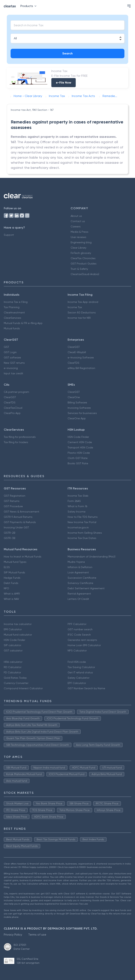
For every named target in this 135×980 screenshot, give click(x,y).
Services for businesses (82, 413)
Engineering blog (81, 242)
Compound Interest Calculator (23, 688)
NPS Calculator (77, 650)
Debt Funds (11, 583)
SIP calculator (12, 645)
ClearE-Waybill (77, 352)
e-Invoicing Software (81, 357)
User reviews (78, 237)
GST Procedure (13, 506)
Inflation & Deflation (80, 567)
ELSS (7, 567)
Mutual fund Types (15, 562)
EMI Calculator (13, 629)
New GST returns (14, 363)
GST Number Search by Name (86, 688)
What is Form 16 (77, 506)
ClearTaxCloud (13, 408)
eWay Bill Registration (81, 368)
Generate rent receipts (82, 640)
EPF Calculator (77, 683)
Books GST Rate (78, 463)
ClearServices (12, 318)
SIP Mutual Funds (14, 572)
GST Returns (12, 501)
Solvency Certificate (80, 583)
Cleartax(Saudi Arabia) (85, 274)
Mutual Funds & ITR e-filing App (23, 323)
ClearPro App (12, 413)
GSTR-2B (10, 533)
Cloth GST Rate (78, 458)
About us (76, 216)
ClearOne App (77, 418)
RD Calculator (13, 667)
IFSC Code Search (79, 635)
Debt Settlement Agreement (86, 588)
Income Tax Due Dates (82, 538)
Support (9, 235)
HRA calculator (13, 662)
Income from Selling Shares (85, 533)
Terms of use (37, 935)
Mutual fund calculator (18, 635)
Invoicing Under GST (16, 527)
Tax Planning (12, 307)
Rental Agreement (79, 594)
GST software (12, 357)
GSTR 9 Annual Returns (18, 517)
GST (6, 347)
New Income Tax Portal (82, 522)
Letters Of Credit (78, 599)
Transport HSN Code (80, 447)
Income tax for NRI (79, 318)
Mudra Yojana (76, 562)
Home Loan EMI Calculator (84, 645)
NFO (6, 588)
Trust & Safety (79, 269)
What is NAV (11, 599)
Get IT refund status (80, 672)
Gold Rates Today (15, 678)
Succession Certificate (82, 578)
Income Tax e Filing (16, 302)
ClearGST (74, 347)
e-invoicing (11, 368)
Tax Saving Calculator (81, 667)
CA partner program (16, 392)
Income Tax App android (83, 302)
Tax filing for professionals (20, 437)
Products (29, 6)
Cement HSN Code (80, 442)
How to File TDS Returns (83, 517)
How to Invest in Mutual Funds (23, 557)
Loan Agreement (78, 572)
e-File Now (64, 83)
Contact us (78, 221)
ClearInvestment (14, 312)
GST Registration (15, 496)
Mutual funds (12, 328)
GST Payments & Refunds (20, 522)
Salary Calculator (78, 678)
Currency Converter (16, 683)
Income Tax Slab (78, 496)
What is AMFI (12, 594)
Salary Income (77, 512)
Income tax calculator (18, 624)
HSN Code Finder (78, 437)
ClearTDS (73, 363)
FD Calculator (12, 672)
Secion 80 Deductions (82, 312)
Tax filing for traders (16, 442)
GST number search (80, 629)
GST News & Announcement (22, 512)
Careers (76, 226)
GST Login (10, 352)
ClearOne (74, 397)
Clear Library (78, 248)
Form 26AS (74, 501)
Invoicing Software (79, 408)
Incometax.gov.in (78, 527)
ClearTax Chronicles (83, 258)
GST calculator (13, 650)
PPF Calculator (77, 624)
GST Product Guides (84, 264)
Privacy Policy (13, 935)
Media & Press (79, 232)
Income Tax (75, 307)
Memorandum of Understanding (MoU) (91, 557)
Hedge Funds (12, 578)
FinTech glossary (81, 253)
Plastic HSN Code (79, 453)
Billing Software (77, 402)
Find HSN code (77, 662)
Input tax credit (13, 373)
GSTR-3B (10, 538)
